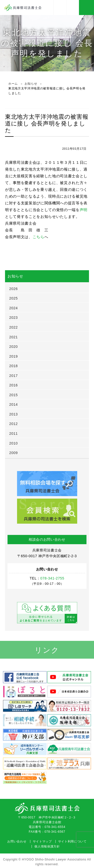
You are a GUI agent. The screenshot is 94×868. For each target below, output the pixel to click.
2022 (14, 327)
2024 (14, 308)
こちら (38, 237)
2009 (14, 453)
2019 (14, 356)
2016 (14, 385)
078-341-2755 (73, 8)
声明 (84, 210)
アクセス (60, 8)
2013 (14, 414)
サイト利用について (72, 841)
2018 (14, 366)
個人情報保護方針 (47, 846)
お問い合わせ (17, 841)
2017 (14, 376)
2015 (14, 395)
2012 (14, 424)
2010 (14, 443)
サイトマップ (42, 841)
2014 (14, 404)
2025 (14, 298)
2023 (14, 318)
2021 (14, 337)
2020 (14, 347)
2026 (14, 289)
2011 (14, 433)
